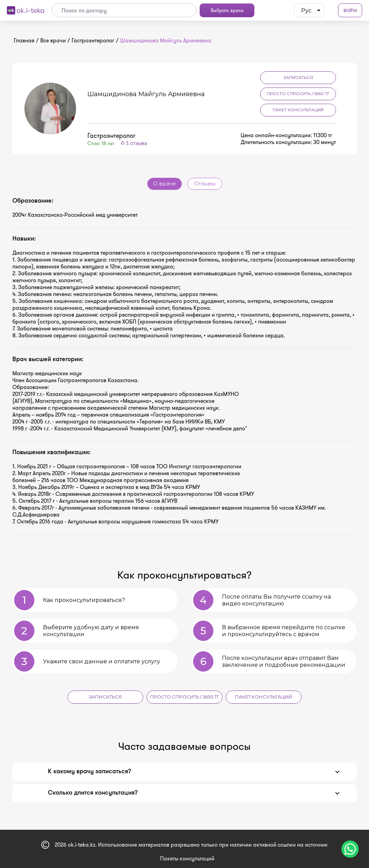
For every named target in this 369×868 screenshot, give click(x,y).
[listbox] (309, 10)
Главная (24, 40)
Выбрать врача (227, 10)
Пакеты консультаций (187, 856)
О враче (165, 184)
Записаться (298, 77)
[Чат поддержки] (350, 849)
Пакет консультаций (298, 110)
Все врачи (53, 40)
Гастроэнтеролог (93, 40)
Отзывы (205, 184)
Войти (350, 11)
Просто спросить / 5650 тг (298, 94)
